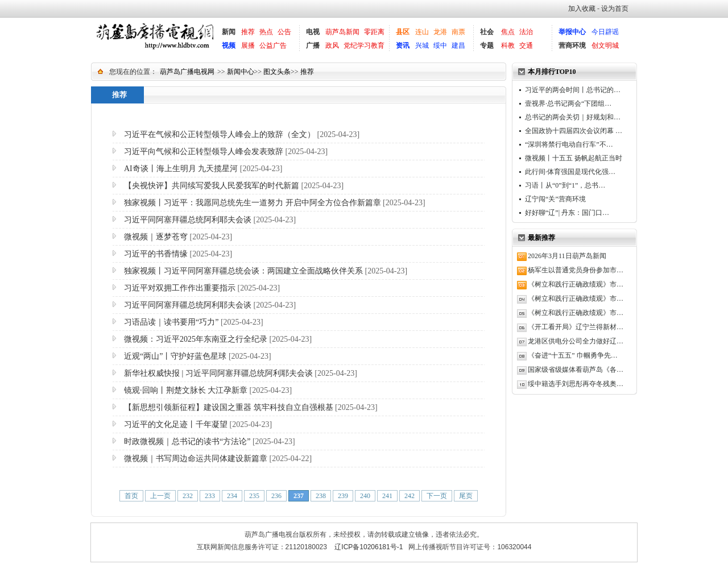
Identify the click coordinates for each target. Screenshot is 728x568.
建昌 (458, 45)
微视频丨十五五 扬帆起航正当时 (574, 158)
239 (343, 496)
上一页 (160, 496)
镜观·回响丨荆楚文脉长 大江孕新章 (186, 390)
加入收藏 (582, 9)
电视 (313, 32)
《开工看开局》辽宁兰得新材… (576, 327)
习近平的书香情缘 (156, 254)
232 (188, 496)
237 (299, 496)
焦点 (508, 32)
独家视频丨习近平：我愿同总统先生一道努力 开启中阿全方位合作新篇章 (253, 203)
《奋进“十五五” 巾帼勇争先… (573, 355)
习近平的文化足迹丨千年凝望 (176, 424)
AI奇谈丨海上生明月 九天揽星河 (181, 169)
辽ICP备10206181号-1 (369, 547)
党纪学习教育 (364, 45)
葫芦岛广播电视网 (187, 72)
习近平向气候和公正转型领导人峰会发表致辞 (204, 152)
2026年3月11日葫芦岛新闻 (567, 256)
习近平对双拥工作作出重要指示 (180, 288)
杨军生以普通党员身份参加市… (576, 270)
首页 (131, 496)
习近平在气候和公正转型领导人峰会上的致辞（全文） (220, 134)
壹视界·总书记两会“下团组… (568, 103)
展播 (248, 45)
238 (321, 496)
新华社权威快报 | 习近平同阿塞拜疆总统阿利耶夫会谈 (218, 373)
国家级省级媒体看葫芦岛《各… (576, 370)
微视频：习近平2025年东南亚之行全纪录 (196, 339)
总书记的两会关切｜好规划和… (573, 117)
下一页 (437, 496)
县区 (403, 32)
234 (232, 496)
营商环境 (572, 45)
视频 (229, 45)
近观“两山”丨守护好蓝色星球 (175, 356)
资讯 (403, 45)
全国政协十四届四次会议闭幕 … (574, 131)
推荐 (248, 32)
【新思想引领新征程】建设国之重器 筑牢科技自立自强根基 (229, 407)
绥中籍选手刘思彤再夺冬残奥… (576, 384)
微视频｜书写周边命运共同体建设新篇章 (196, 459)
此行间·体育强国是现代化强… (570, 172)
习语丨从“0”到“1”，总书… (565, 185)
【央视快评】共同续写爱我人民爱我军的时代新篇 (212, 186)
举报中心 (572, 32)
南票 (458, 32)
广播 (313, 45)
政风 (332, 45)
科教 (508, 45)
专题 (487, 45)
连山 (422, 32)
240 (365, 496)
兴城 (422, 45)
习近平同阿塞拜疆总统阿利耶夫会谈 (188, 220)
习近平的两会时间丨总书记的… (573, 90)
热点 (266, 32)
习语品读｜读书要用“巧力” (171, 322)
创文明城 (605, 45)
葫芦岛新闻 (342, 32)
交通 (526, 45)
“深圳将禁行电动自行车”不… (569, 144)
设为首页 (615, 9)
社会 (487, 32)
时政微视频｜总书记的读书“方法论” (187, 441)
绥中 (440, 45)
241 (387, 496)
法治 (526, 32)
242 (409, 496)
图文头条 (277, 72)
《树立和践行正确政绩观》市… (576, 284)
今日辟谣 (605, 32)
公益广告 (273, 45)
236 (276, 496)
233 (210, 496)
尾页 (466, 496)
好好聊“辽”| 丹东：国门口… (567, 213)
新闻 (229, 32)
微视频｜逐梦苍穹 (156, 237)
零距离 (374, 32)
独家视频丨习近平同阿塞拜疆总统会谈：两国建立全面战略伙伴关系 (243, 271)
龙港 (440, 32)
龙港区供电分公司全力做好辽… (576, 341)
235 (254, 496)
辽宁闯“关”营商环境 (555, 199)
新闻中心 (241, 72)
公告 (284, 32)
